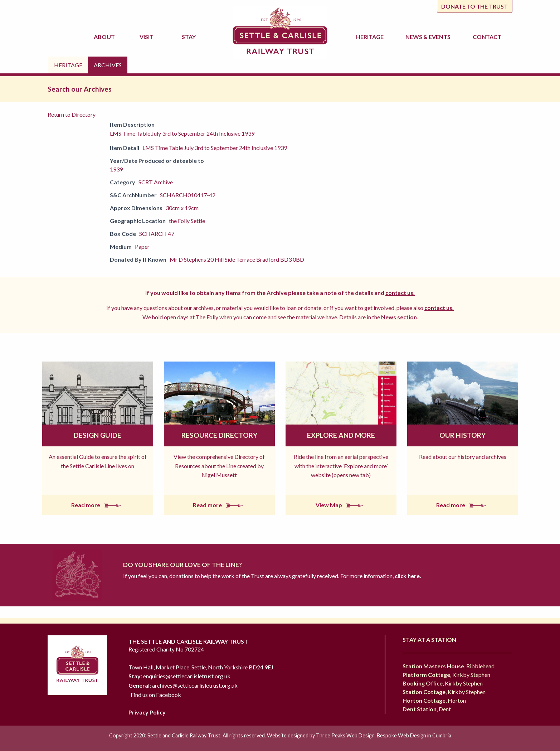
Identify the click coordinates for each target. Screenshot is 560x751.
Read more (98, 505)
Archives (108, 65)
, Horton (434, 700)
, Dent (427, 709)
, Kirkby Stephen (446, 675)
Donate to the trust (474, 6)
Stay (190, 37)
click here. (407, 576)
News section (399, 317)
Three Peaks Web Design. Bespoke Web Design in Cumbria (384, 735)
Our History (462, 435)
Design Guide (98, 435)
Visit (148, 37)
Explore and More (341, 435)
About (105, 37)
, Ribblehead (449, 666)
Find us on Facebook (156, 695)
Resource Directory (219, 435)
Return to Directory (72, 114)
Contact (487, 37)
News (429, 37)
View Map (341, 505)
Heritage (371, 37)
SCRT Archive (156, 182)
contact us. (400, 293)
